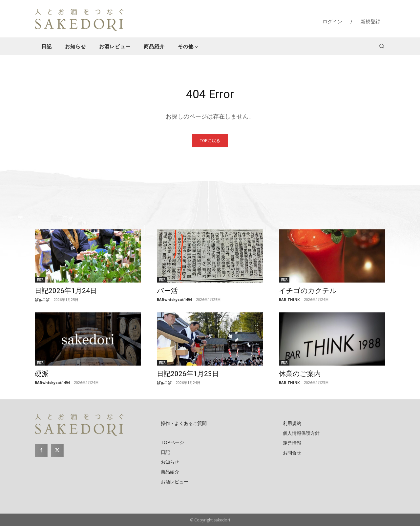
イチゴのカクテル (308, 293)
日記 (40, 282)
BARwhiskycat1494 (174, 301)
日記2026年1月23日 (188, 376)
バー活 (167, 293)
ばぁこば (42, 301)
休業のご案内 (300, 376)
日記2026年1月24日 (66, 293)
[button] (382, 46)
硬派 (42, 376)
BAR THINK (289, 301)
